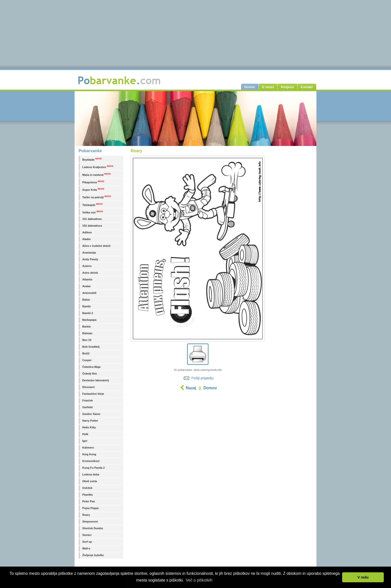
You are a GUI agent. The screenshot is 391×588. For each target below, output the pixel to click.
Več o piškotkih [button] (199, 580)
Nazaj (191, 388)
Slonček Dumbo (93, 528)
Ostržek (87, 488)
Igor (85, 441)
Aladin (87, 239)
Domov (210, 388)
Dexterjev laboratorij (96, 380)
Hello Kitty (89, 427)
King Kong (89, 454)
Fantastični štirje (93, 394)
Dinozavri (89, 387)
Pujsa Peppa (90, 508)
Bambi (87, 306)
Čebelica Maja (91, 367)
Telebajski (92, 205)
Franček (88, 400)
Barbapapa (89, 320)
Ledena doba (91, 474)
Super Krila (93, 189)
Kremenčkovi (91, 461)
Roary (86, 515)
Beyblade (92, 159)
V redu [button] (363, 577)
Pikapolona (93, 182)
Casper (87, 360)
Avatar (87, 286)
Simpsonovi (90, 522)
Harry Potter (90, 421)
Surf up (87, 542)
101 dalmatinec (92, 219)
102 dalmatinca (92, 226)
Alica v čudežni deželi (96, 246)
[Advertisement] (198, 432)
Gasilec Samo (91, 414)
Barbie (87, 327)
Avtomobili (89, 293)
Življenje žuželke (93, 555)
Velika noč (93, 212)
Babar (86, 300)
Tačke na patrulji (97, 197)
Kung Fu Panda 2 (94, 468)
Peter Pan (89, 501)
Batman (87, 333)
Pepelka (88, 495)
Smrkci (87, 535)
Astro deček (90, 273)
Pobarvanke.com (120, 80)
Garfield (88, 407)
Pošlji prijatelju (202, 378)
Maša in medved (97, 174)
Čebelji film (90, 374)
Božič (86, 353)
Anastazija (89, 253)
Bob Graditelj (91, 347)
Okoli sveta (90, 481)
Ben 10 (87, 340)
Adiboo (87, 232)
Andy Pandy (90, 259)
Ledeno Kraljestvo (98, 167)
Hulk (85, 434)
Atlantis (87, 279)
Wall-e (86, 548)
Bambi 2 (88, 313)
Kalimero (88, 448)
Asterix (87, 266)
